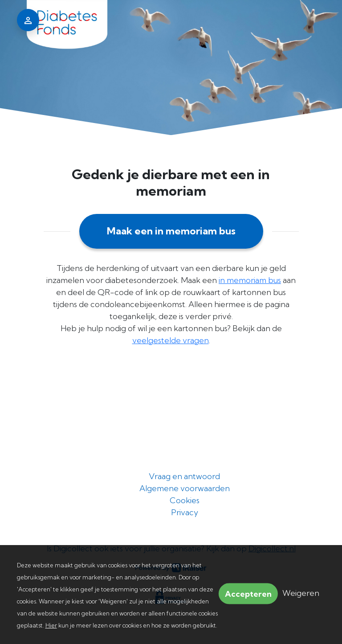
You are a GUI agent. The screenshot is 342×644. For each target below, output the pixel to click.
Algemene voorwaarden (185, 488)
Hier (51, 625)
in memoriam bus (250, 280)
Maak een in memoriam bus (171, 231)
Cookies (185, 500)
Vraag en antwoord (184, 476)
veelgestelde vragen (171, 340)
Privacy (185, 512)
